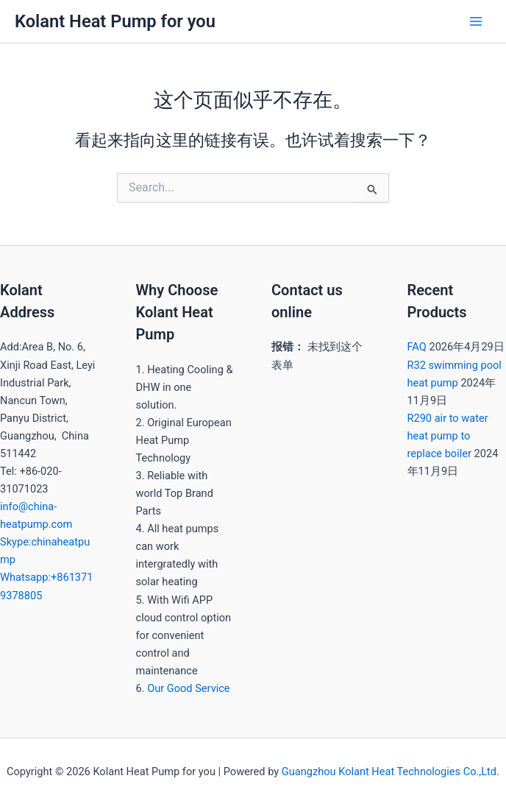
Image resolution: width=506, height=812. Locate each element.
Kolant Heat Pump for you (115, 21)
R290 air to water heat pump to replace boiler (448, 436)
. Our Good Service (186, 688)
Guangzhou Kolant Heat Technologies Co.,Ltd (389, 772)
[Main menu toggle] (476, 21)
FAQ (417, 347)
